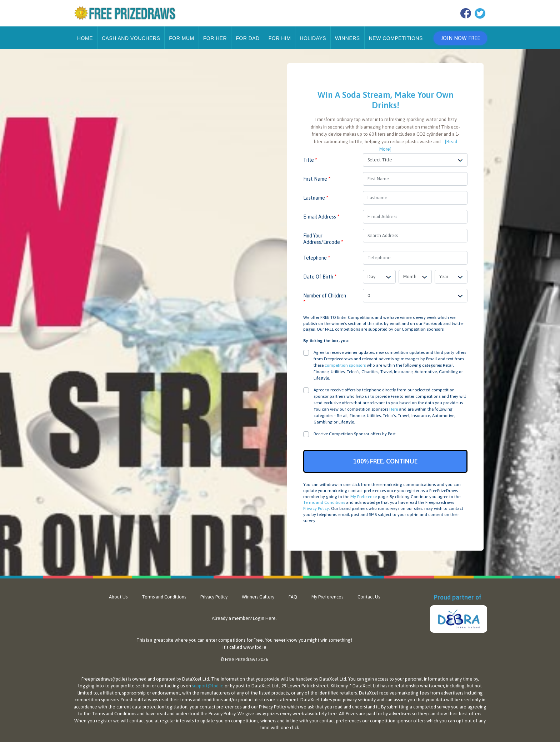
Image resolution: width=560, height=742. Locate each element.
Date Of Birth (320, 277)
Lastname (316, 198)
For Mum (181, 38)
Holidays (313, 38)
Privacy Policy (316, 508)
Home (85, 38)
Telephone (317, 258)
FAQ (293, 597)
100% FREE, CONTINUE (385, 461)
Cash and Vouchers (131, 38)
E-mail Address (321, 217)
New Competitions (396, 38)
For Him (280, 38)
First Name (317, 179)
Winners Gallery (258, 597)
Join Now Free (460, 38)
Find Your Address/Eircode (323, 239)
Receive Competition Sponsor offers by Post (355, 434)
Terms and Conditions (324, 502)
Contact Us (369, 597)
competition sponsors (345, 365)
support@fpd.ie (208, 686)
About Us (118, 597)
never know (286, 640)
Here (394, 409)
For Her (215, 38)
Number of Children (325, 299)
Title (310, 160)
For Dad (248, 38)
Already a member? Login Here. (244, 618)
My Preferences (327, 597)
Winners (347, 38)
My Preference (364, 497)
